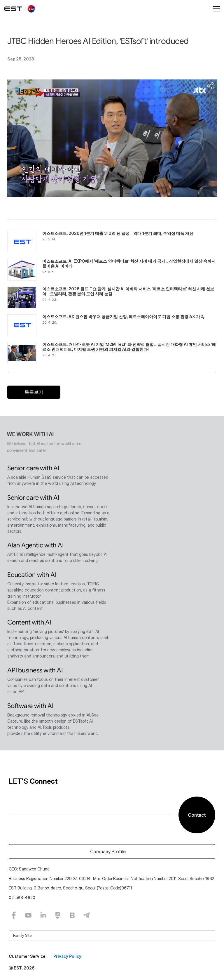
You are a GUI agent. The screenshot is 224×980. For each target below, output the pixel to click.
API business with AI (35, 671)
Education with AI (32, 576)
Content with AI (29, 623)
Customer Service (28, 956)
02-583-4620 (22, 897)
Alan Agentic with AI (35, 546)
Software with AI (30, 707)
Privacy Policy (67, 956)
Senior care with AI (33, 469)
